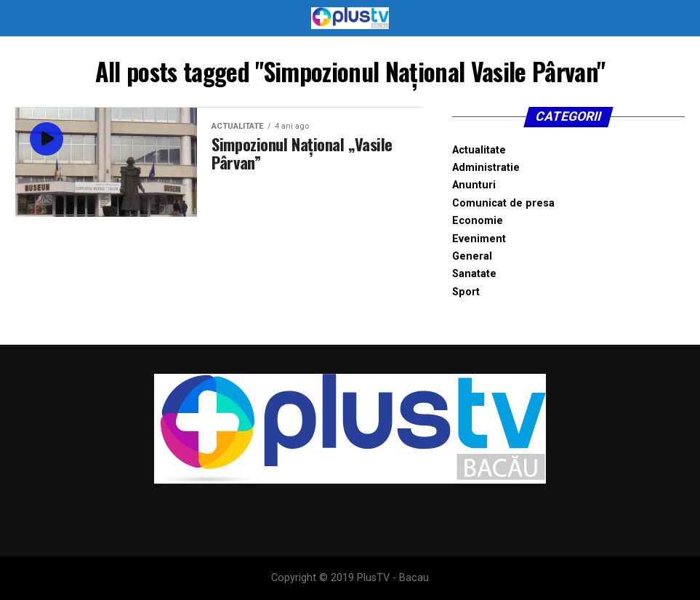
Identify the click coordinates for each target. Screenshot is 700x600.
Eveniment (479, 239)
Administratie (486, 168)
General (472, 256)
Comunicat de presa (503, 203)
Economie (478, 221)
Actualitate (479, 150)
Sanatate (474, 274)
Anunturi (474, 185)
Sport (466, 292)
